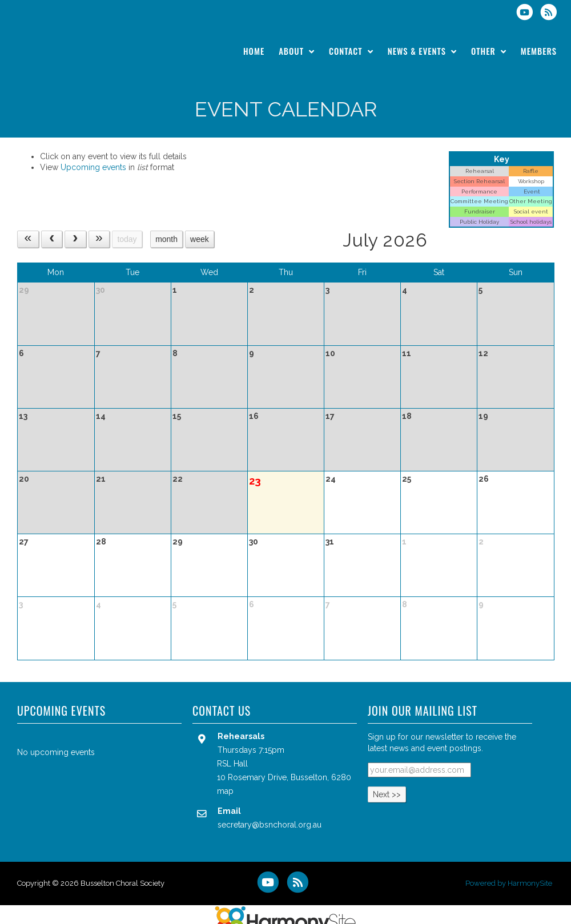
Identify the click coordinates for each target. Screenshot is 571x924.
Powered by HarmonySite (509, 883)
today (127, 239)
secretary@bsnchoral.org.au (270, 825)
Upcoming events (93, 167)
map (225, 791)
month (166, 239)
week (200, 239)
